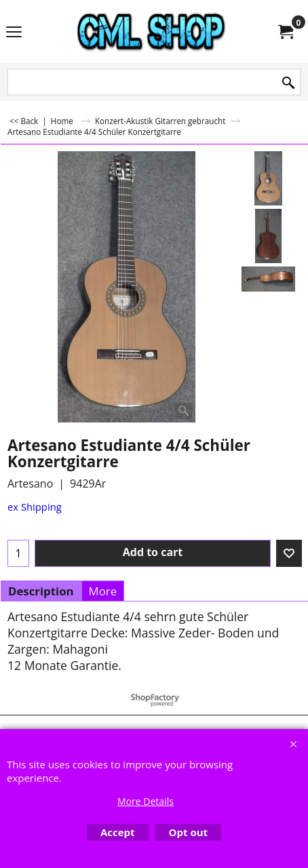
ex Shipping (35, 507)
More (103, 591)
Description (41, 591)
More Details (146, 801)
